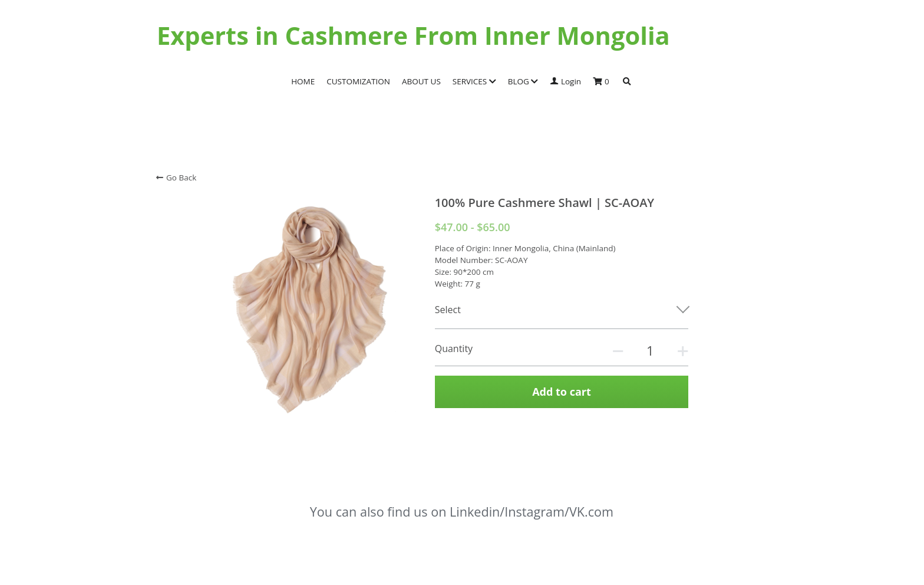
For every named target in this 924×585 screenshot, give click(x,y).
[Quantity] (650, 350)
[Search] (627, 82)
